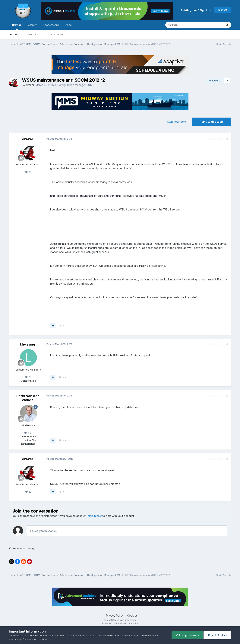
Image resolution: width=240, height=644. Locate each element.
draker (30, 85)
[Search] (185, 25)
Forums (14, 34)
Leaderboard (55, 34)
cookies (33, 635)
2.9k (28, 433)
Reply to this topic (212, 122)
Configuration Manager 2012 (75, 85)
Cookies (132, 616)
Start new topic (177, 122)
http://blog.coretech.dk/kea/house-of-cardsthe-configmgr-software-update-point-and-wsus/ (108, 196)
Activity (32, 25)
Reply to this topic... (44, 531)
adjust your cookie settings (123, 635)
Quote (63, 325)
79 (28, 377)
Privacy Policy (115, 616)
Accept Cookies (187, 635)
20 (28, 172)
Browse (17, 27)
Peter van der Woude (28, 398)
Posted (60, 139)
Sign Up (223, 10)
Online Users (33, 34)
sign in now (95, 516)
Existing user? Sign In (196, 10)
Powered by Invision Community (120, 623)
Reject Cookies (217, 635)
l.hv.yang (28, 344)
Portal (69, 25)
